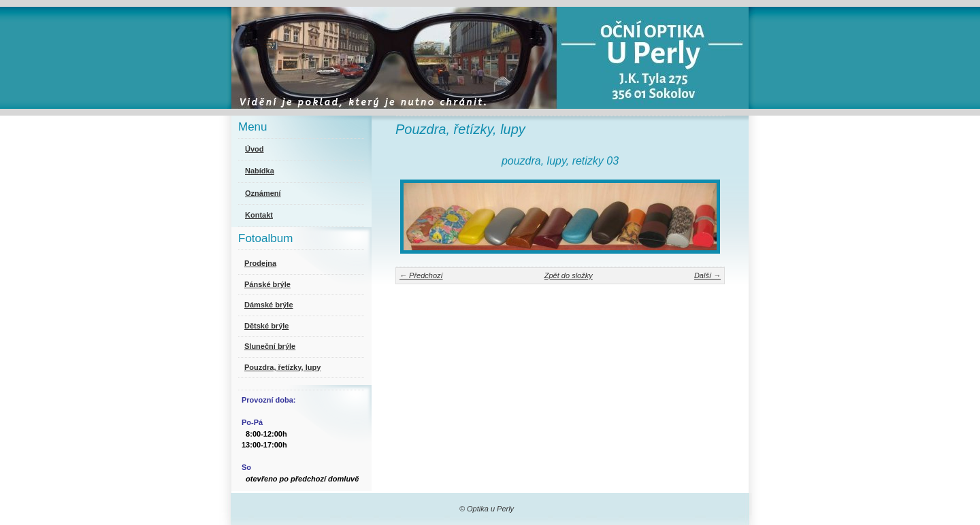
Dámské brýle (269, 305)
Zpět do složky (569, 275)
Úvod (255, 149)
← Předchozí (421, 275)
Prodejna (260, 263)
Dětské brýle (266, 326)
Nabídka (260, 171)
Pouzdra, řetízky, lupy (282, 367)
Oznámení (263, 193)
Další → (707, 275)
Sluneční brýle (270, 346)
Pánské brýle (267, 284)
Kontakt (259, 215)
